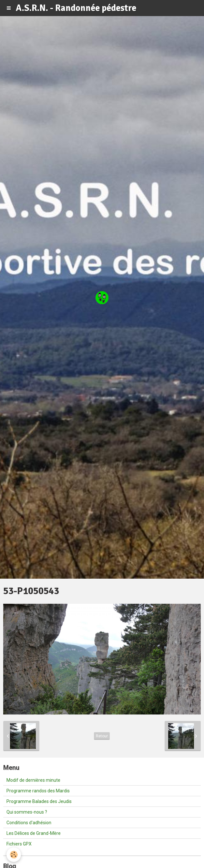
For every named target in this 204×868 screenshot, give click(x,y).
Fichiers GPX (19, 844)
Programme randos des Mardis (38, 791)
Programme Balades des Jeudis (39, 801)
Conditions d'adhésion (29, 823)
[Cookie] (14, 855)
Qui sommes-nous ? (27, 812)
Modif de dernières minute (33, 780)
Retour (102, 736)
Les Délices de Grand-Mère (34, 833)
